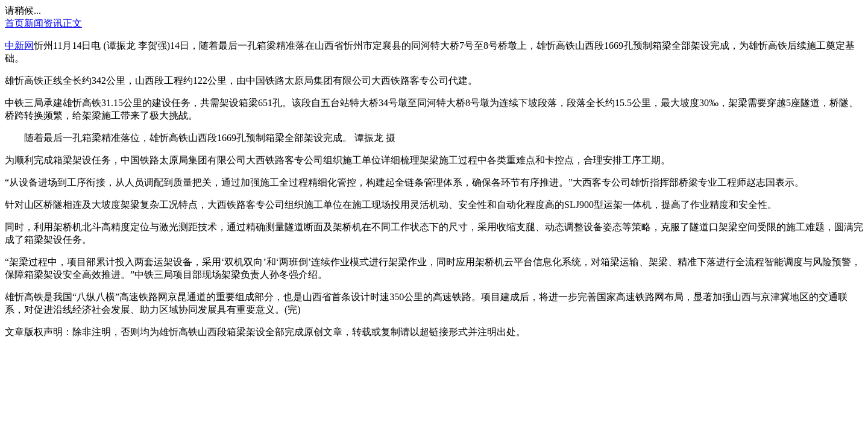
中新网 (19, 46)
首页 (14, 23)
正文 (72, 23)
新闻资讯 (43, 23)
